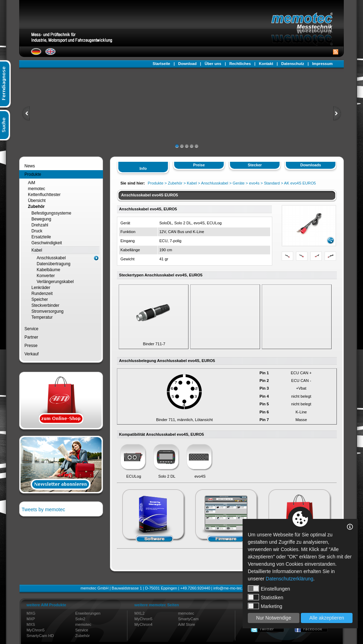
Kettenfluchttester (44, 195)
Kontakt (266, 64)
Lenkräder (41, 288)
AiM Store (187, 624)
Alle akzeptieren (327, 618)
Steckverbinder (45, 305)
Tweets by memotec (43, 509)
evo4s (254, 183)
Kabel (37, 250)
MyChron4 (143, 624)
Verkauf (32, 354)
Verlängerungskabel (55, 282)
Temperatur (42, 317)
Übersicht (37, 201)
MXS (31, 624)
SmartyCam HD (40, 636)
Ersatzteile (41, 237)
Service (31, 329)
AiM (32, 183)
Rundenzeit (42, 294)
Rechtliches (240, 64)
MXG (31, 613)
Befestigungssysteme (51, 213)
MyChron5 (36, 630)
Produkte (33, 174)
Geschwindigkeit (47, 243)
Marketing (265, 606)
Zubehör (36, 207)
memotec (36, 189)
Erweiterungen (88, 613)
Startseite (161, 64)
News (30, 166)
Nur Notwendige (274, 618)
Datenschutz (293, 64)
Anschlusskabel (51, 258)
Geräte (239, 183)
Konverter (46, 276)
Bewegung (41, 219)
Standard (272, 183)
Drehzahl (40, 225)
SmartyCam (188, 619)
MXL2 (139, 613)
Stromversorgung (47, 311)
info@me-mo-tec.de (230, 588)
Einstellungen (269, 588)
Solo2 (80, 619)
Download (188, 64)
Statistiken (266, 597)
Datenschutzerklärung (289, 579)
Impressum (322, 64)
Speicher (40, 299)
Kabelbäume (48, 270)
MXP (31, 619)
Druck (37, 231)
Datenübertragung (54, 264)
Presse (31, 346)
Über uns (213, 64)
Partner (31, 337)
